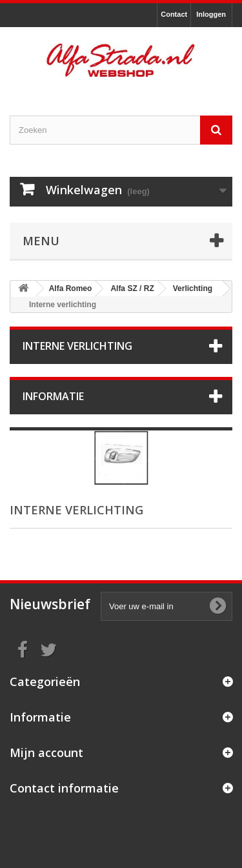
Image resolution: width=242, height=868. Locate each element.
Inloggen (211, 14)
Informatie (53, 396)
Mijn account (46, 752)
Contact (174, 14)
